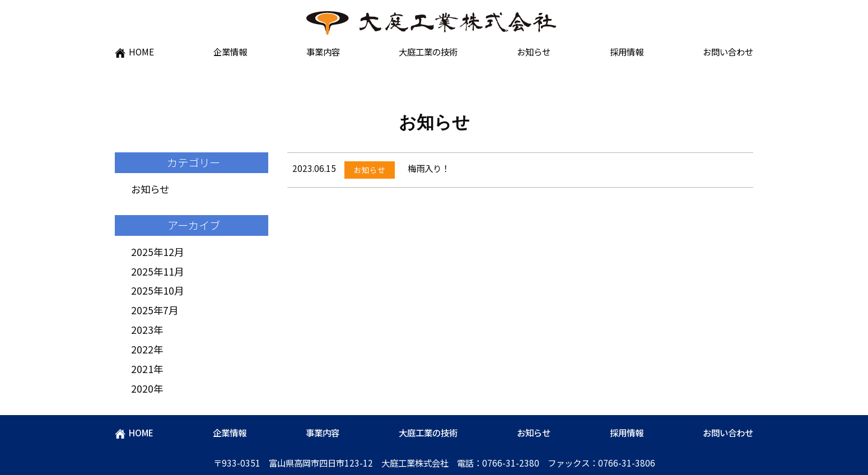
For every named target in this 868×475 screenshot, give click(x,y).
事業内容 (323, 52)
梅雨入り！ (429, 168)
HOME (134, 52)
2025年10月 (157, 290)
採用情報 (627, 52)
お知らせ (534, 52)
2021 (142, 369)
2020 (142, 388)
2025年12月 (157, 252)
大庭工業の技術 (428, 52)
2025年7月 (155, 310)
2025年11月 (157, 271)
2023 (142, 330)
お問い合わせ (728, 52)
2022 (142, 349)
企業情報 (230, 52)
